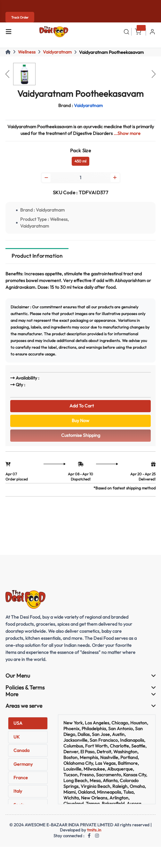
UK (16, 737)
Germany (23, 764)
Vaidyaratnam (57, 52)
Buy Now (80, 421)
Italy (18, 791)
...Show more (127, 133)
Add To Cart (81, 406)
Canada (21, 750)
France (21, 778)
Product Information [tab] (37, 256)
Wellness (27, 52)
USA (18, 723)
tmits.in (94, 830)
